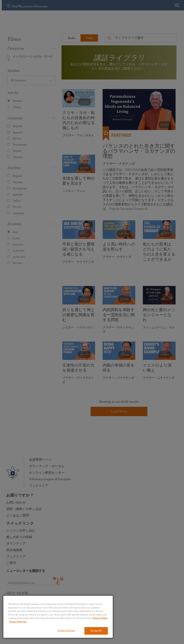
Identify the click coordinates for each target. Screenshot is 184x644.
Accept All (96, 631)
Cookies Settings (66, 631)
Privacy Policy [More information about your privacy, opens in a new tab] (100, 618)
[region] (58, 617)
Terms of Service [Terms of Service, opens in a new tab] (18, 622)
